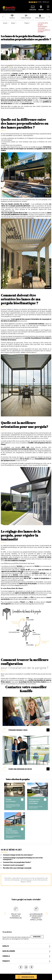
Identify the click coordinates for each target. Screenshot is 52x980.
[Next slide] (49, 17)
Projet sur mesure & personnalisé (16, 916)
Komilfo (6, 946)
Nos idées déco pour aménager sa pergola (17, 868)
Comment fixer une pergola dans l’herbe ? (17, 862)
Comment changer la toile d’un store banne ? (18, 855)
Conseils (6, 956)
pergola (10, 65)
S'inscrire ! (37, 937)
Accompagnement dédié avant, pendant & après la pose (36, 917)
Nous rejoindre (9, 951)
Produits (6, 961)
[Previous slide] (3, 17)
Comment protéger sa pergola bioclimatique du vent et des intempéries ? (23, 859)
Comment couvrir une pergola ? (14, 865)
